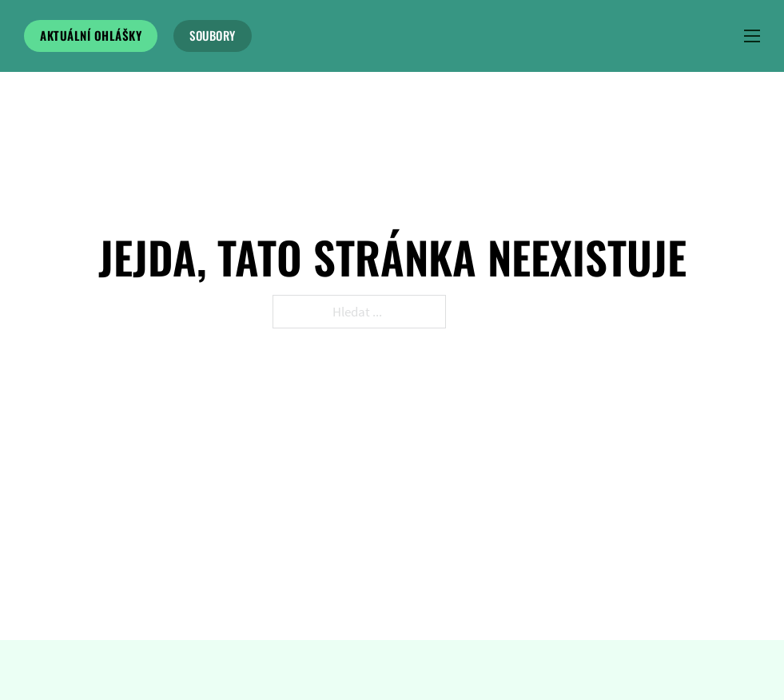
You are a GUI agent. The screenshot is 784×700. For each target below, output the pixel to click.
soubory (213, 35)
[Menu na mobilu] (752, 36)
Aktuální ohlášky (91, 35)
